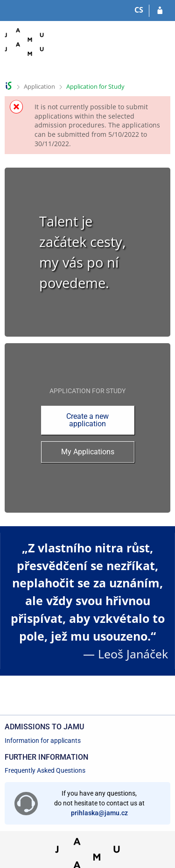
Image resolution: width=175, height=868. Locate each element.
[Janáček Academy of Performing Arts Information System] (24, 49)
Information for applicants (43, 741)
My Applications (88, 452)
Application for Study (95, 86)
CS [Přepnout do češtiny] (139, 10)
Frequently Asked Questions (45, 770)
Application (39, 86)
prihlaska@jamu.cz (99, 813)
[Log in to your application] (160, 11)
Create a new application (87, 420)
